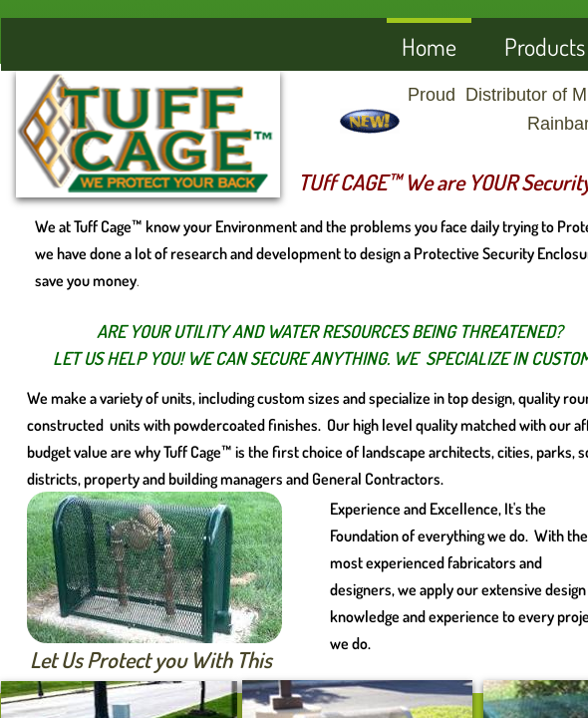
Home (429, 46)
